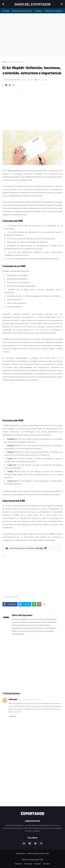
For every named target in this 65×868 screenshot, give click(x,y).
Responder (13, 716)
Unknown (13, 699)
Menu (3, 4)
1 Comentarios (43, 80)
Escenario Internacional (22, 11)
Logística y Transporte (16, 62)
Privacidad (28, 864)
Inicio (5, 62)
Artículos (37, 864)
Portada (6, 11)
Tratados (38, 11)
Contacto (46, 864)
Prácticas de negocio (54, 11)
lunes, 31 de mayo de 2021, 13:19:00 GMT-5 (30, 700)
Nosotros (19, 864)
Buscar (62, 4)
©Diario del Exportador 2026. (38, 853)
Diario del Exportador (32, 4)
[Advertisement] (32, 35)
